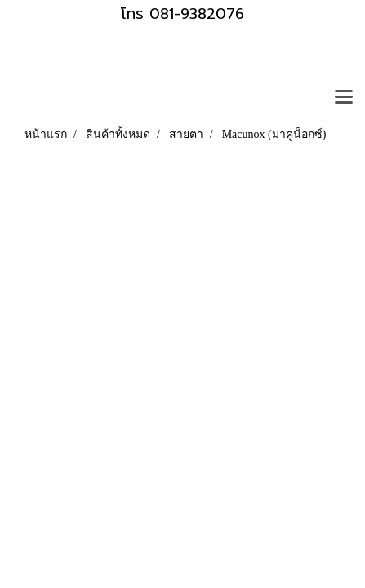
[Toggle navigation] (344, 98)
